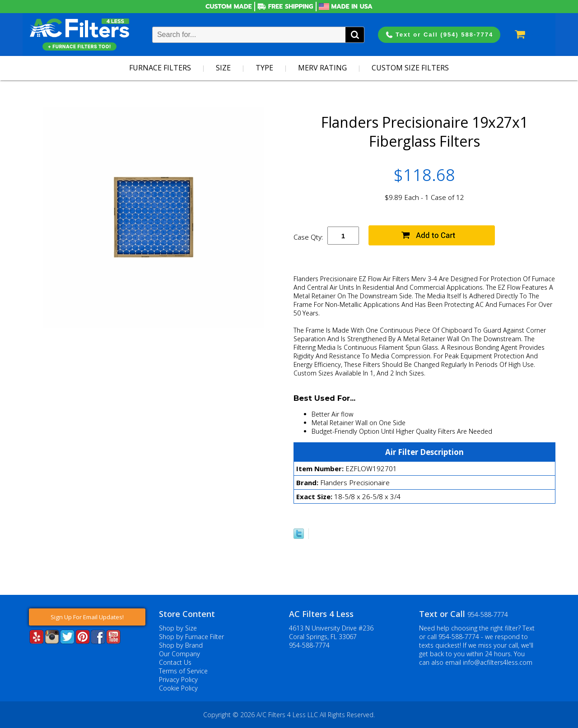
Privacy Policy (178, 679)
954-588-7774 (309, 645)
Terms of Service (183, 671)
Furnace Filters (160, 68)
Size (223, 68)
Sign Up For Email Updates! (87, 617)
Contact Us (175, 662)
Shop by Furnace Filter (191, 637)
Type (264, 68)
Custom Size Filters (410, 68)
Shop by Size (178, 628)
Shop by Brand (181, 645)
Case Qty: (308, 237)
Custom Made (229, 7)
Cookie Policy (178, 688)
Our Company (179, 654)
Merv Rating (322, 68)
